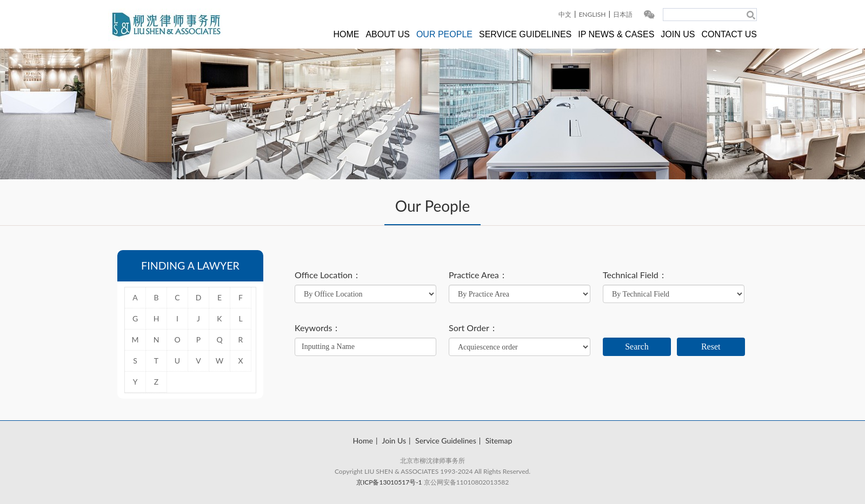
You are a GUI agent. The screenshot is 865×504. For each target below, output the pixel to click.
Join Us (394, 441)
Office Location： (328, 275)
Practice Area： (478, 275)
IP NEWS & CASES (616, 34)
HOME (346, 34)
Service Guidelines (446, 441)
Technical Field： (635, 275)
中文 (565, 14)
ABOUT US (388, 34)
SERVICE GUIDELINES (525, 34)
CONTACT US (729, 34)
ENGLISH (592, 14)
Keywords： (318, 328)
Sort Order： (473, 328)
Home (363, 441)
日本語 (623, 14)
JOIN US (678, 34)
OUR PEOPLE (444, 34)
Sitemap (499, 441)
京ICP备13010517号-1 (389, 482)
